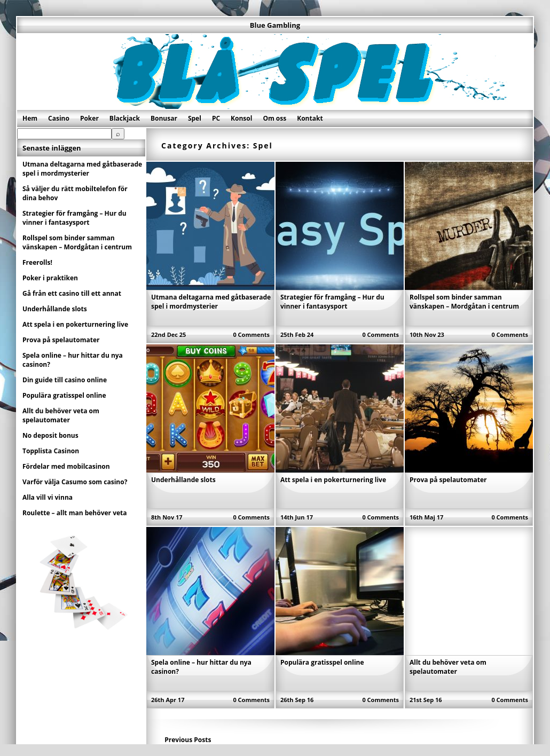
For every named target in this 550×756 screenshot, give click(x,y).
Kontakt (310, 118)
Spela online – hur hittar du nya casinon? (73, 360)
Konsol (241, 118)
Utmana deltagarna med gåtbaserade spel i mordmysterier (211, 302)
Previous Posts (188, 740)
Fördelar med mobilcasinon (66, 466)
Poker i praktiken (50, 278)
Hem (30, 118)
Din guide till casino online (65, 380)
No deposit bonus (50, 435)
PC (216, 118)
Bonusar (164, 118)
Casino (59, 118)
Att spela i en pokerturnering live (333, 480)
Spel (195, 118)
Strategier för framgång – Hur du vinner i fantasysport (332, 302)
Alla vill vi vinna (48, 497)
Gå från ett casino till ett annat (72, 293)
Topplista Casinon (51, 451)
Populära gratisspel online (322, 662)
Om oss (274, 118)
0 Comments (251, 334)
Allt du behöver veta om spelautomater (448, 667)
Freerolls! (37, 262)
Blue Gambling (275, 25)
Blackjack (125, 118)
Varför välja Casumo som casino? (75, 482)
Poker (89, 118)
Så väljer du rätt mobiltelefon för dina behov (75, 193)
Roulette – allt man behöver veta (75, 513)
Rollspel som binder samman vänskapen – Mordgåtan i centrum (464, 302)
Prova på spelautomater (448, 480)
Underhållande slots (183, 480)
